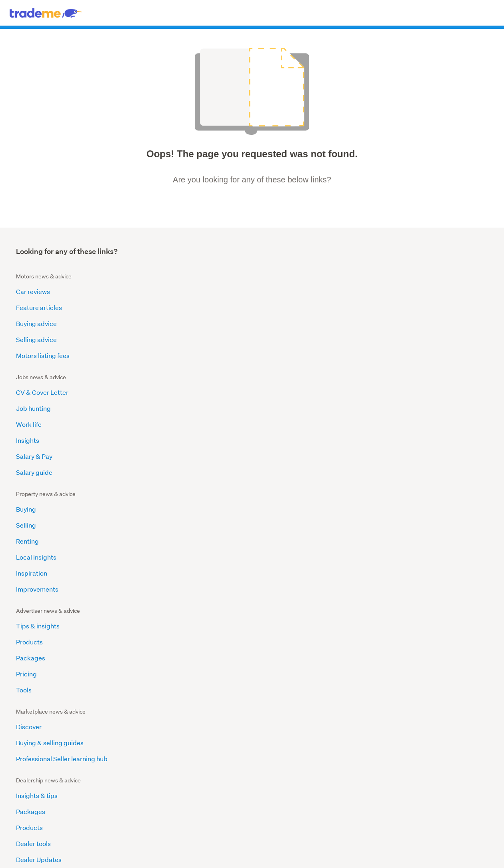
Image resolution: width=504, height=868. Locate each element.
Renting (268, 323)
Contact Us (293, 851)
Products (391, 307)
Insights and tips (401, 408)
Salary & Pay (155, 355)
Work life (149, 323)
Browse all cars (188, 783)
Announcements (281, 424)
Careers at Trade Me (287, 488)
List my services (351, 821)
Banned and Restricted (49, 637)
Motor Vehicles (38, 653)
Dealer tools (154, 456)
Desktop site (106, 851)
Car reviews (33, 291)
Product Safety (38, 589)
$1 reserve (22, 812)
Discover (29, 408)
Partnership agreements (413, 440)
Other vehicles (187, 793)
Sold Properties (108, 802)
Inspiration (272, 355)
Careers (158, 851)
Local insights (277, 339)
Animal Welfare (38, 605)
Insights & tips (157, 408)
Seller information (434, 812)
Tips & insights (399, 291)
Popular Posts (36, 557)
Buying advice (36, 323)
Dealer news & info (192, 812)
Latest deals (24, 783)
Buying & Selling (189, 802)
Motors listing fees (43, 355)
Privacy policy (213, 851)
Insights (148, 339)
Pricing (388, 339)
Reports (268, 456)
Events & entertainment (360, 802)
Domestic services (353, 793)
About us (270, 408)
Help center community (440, 821)
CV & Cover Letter (163, 291)
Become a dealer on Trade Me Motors (191, 488)
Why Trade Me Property (412, 424)
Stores (17, 793)
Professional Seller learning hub (62, 440)
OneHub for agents (112, 812)
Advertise (182, 851)
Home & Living (26, 821)
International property (115, 783)
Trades (341, 783)
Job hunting (154, 307)
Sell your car (185, 821)
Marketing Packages (408, 456)
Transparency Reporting (52, 669)
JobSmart (263, 802)
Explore (268, 440)
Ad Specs (150, 573)
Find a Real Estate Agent (118, 821)
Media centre (276, 472)
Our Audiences (158, 557)
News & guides (107, 793)
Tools (385, 355)
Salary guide (155, 371)
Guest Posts (33, 685)
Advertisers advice (273, 812)
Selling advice (36, 339)
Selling (267, 307)
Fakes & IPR (33, 621)
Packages (392, 323)
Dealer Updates (159, 472)
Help (143, 504)
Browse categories (273, 783)
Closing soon (24, 802)
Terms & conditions (254, 851)
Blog (143, 589)
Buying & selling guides (50, 424)
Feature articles (39, 307)
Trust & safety (430, 802)
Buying (267, 291)
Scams (26, 573)
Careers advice (269, 793)
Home (25, 541)
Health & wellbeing (354, 812)
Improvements (278, 371)
